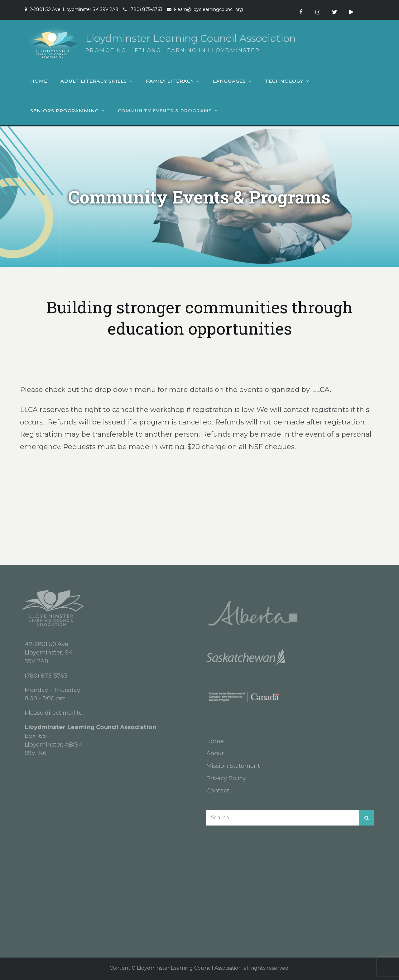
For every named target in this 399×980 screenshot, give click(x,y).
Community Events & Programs (165, 111)
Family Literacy (170, 81)
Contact (218, 790)
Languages (229, 81)
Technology (284, 81)
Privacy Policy (226, 778)
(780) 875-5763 (46, 676)
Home (39, 81)
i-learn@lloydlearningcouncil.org (208, 9)
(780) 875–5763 (146, 9)
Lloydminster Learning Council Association (191, 38)
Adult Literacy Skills (94, 81)
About (215, 753)
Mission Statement (233, 766)
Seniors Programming (65, 111)
